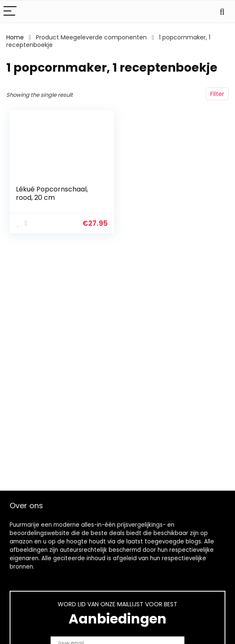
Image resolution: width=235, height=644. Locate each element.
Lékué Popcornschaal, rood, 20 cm (52, 193)
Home (15, 37)
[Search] (222, 12)
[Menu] (10, 12)
